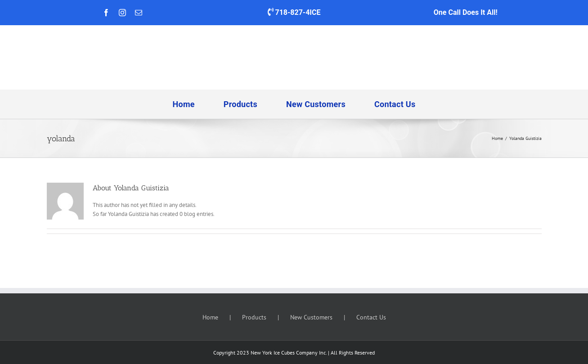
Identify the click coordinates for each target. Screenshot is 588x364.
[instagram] (122, 13)
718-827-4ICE (296, 12)
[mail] (139, 13)
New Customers (311, 317)
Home (210, 317)
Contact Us (371, 317)
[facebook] (106, 13)
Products (254, 317)
